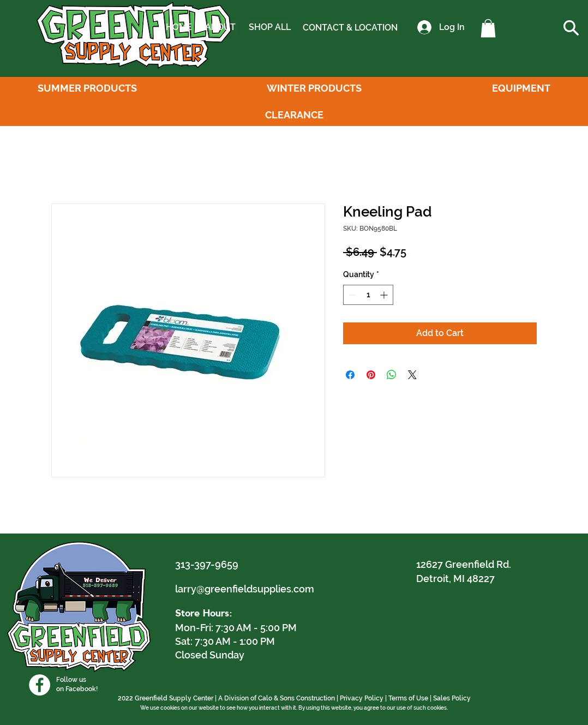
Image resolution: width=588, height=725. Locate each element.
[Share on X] (412, 375)
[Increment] (385, 295)
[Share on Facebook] (350, 375)
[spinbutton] (368, 295)
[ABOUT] (220, 27)
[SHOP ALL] (269, 27)
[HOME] (179, 27)
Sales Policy (452, 698)
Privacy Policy (362, 698)
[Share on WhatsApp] (392, 375)
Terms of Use (408, 698)
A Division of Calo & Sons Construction (277, 698)
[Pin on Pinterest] (371, 375)
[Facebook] (40, 685)
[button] (488, 28)
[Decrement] (352, 295)
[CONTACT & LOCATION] (350, 28)
